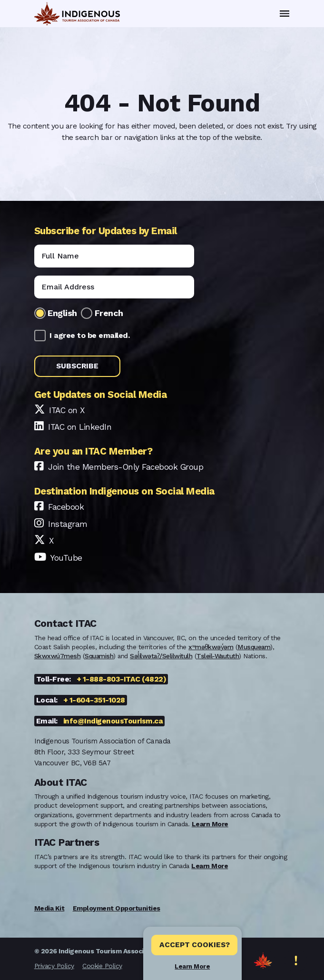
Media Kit (49, 908)
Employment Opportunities (117, 908)
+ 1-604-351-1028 (94, 700)
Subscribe (77, 366)
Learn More (192, 966)
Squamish (99, 656)
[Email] (114, 287)
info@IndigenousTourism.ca (113, 721)
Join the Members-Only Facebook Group (126, 467)
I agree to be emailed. (89, 335)
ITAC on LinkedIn (80, 427)
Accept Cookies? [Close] (195, 945)
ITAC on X (67, 410)
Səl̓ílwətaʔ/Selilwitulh (161, 656)
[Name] (114, 256)
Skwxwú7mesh (58, 656)
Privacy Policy (54, 966)
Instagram (68, 524)
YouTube (66, 558)
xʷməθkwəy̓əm (211, 647)
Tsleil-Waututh (218, 656)
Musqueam (254, 647)
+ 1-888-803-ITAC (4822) (122, 679)
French (109, 313)
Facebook (66, 507)
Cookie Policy (102, 966)
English (62, 313)
